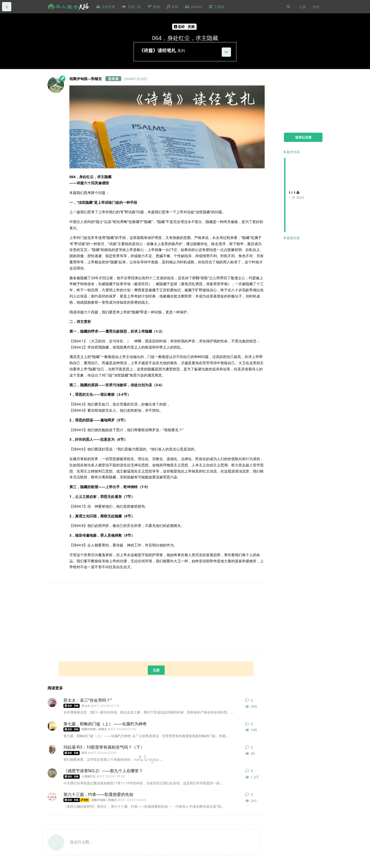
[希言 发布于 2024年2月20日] (52, 749)
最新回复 (292, 238)
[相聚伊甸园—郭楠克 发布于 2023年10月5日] (52, 797)
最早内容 (292, 152)
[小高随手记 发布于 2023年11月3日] (52, 773)
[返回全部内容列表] (7, 7)
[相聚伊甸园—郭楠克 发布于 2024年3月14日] (52, 726)
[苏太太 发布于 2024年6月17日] (52, 702)
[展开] (226, 52)
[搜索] (289, 7)
